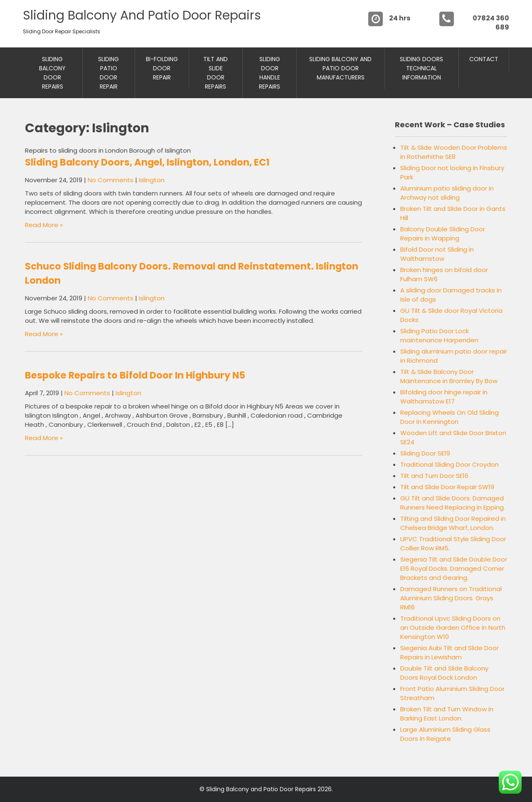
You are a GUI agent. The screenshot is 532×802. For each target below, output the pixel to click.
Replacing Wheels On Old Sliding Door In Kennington (449, 417)
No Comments (111, 180)
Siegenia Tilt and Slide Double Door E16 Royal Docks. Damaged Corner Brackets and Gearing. (454, 568)
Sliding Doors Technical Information (421, 68)
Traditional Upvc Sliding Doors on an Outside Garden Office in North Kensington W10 (453, 627)
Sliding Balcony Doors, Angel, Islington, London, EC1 (147, 162)
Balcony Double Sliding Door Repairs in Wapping (443, 234)
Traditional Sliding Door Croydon (449, 464)
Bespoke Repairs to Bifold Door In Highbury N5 (135, 375)
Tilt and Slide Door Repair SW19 (447, 487)
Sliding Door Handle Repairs (270, 73)
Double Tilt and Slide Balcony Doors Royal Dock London (444, 673)
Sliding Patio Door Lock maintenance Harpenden (439, 335)
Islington (152, 180)
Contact (484, 59)
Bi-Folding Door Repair (162, 68)
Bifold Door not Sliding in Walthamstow (437, 254)
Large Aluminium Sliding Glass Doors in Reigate (445, 734)
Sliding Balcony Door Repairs (52, 73)
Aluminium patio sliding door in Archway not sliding (447, 193)
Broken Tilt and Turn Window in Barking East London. (447, 714)
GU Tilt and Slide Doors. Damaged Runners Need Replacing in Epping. (453, 503)
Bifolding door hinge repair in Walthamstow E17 (444, 397)
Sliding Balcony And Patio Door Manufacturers (340, 68)
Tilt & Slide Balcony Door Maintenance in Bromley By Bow (449, 376)
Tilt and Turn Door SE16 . (436, 476)
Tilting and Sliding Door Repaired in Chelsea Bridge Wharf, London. (453, 523)
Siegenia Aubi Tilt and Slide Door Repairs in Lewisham (449, 652)
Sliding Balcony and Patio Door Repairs (142, 15)
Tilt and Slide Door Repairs (216, 73)
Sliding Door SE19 (425, 453)
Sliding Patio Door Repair (108, 73)
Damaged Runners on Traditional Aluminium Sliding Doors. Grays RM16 (451, 598)
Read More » (44, 225)
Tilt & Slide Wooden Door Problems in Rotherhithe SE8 (454, 152)
